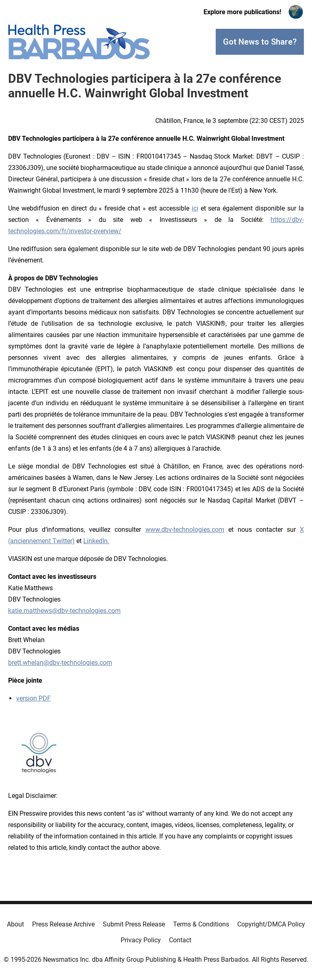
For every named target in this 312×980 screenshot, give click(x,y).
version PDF (34, 698)
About (15, 924)
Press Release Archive (63, 924)
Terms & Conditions (201, 924)
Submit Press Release (134, 924)
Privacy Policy (141, 940)
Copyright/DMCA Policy (271, 924)
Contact (180, 940)
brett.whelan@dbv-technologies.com (60, 663)
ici (195, 208)
